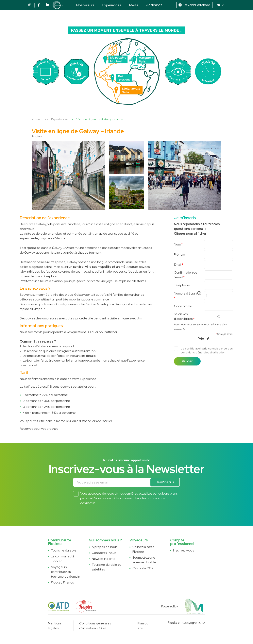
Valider (187, 361)
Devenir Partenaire (194, 5)
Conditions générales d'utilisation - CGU (95, 626)
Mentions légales (55, 626)
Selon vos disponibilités (183, 316)
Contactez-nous (104, 553)
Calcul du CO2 (143, 568)
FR (220, 5)
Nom (177, 244)
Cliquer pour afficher (103, 332)
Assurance (154, 5)
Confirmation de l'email (186, 275)
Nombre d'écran (187, 293)
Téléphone (182, 285)
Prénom (179, 254)
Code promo (183, 306)
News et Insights (103, 559)
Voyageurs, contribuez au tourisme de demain (66, 572)
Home (36, 119)
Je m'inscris (165, 482)
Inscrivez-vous (184, 550)
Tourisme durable (64, 550)
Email (178, 265)
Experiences (60, 119)
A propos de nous (105, 547)
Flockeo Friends (62, 582)
